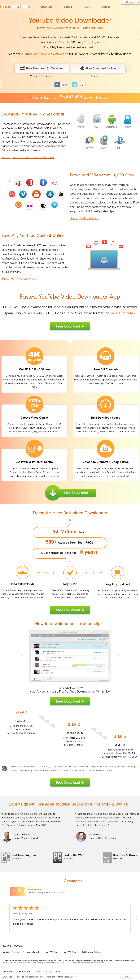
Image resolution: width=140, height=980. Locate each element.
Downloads (47, 7)
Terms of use (24, 971)
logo (16, 6)
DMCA (38, 971)
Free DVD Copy (51, 952)
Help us (106, 7)
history (49, 76)
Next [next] (118, 656)
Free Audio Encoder (32, 952)
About (58, 971)
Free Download (70, 326)
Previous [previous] (22, 656)
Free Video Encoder (10, 952)
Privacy (74, 977)
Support (68, 7)
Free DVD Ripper (70, 952)
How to (87, 7)
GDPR (48, 971)
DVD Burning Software (92, 952)
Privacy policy (8, 971)
